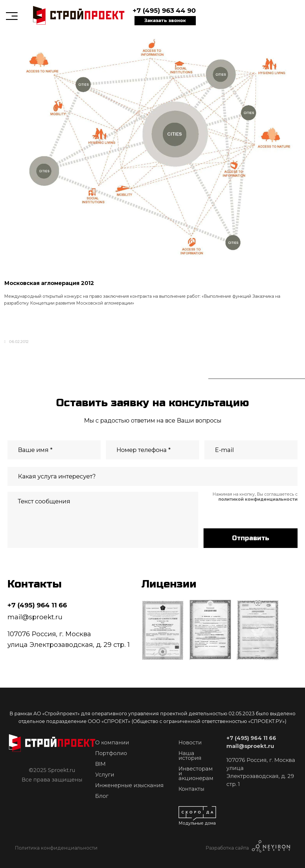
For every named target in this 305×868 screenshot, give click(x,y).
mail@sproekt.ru (35, 617)
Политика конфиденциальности (56, 848)
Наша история (190, 756)
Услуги (105, 775)
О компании (112, 743)
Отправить (251, 538)
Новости (190, 743)
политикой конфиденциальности (258, 499)
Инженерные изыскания (129, 785)
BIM (100, 764)
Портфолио (111, 753)
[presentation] (249, 513)
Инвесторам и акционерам (196, 774)
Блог (102, 796)
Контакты (191, 789)
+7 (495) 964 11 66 (37, 605)
